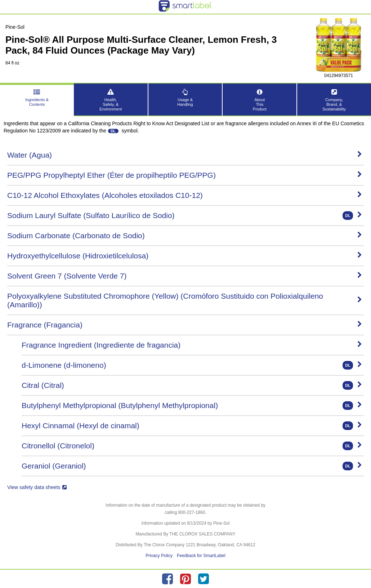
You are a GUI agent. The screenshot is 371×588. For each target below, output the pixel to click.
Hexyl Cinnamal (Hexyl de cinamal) (192, 426)
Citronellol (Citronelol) (192, 446)
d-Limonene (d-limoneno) (192, 365)
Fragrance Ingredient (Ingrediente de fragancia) (192, 345)
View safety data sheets (37, 487)
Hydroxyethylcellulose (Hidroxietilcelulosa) (185, 256)
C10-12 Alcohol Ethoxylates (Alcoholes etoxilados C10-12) (185, 195)
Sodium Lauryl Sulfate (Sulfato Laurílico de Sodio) (185, 216)
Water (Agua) (185, 155)
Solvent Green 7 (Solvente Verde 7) (185, 276)
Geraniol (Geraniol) (192, 466)
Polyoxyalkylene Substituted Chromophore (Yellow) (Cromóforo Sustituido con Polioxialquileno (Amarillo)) (185, 300)
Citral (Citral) (192, 385)
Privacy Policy (159, 556)
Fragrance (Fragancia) (185, 325)
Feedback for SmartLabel (201, 556)
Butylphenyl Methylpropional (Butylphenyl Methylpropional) (192, 406)
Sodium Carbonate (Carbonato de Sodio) (185, 236)
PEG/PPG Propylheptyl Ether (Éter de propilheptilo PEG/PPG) (185, 175)
